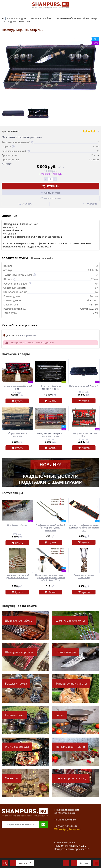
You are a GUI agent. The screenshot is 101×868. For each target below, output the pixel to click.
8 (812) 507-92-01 (77, 846)
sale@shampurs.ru (65, 813)
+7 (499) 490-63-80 (65, 820)
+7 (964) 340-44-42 (66, 826)
